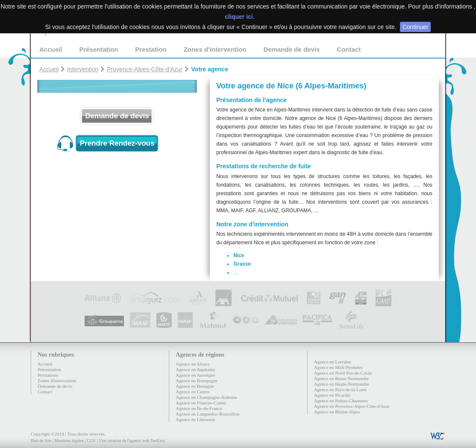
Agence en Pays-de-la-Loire (340, 389)
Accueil (51, 49)
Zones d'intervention (215, 49)
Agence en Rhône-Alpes (337, 412)
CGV (91, 441)
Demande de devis (292, 49)
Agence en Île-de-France (199, 408)
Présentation (98, 49)
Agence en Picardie (332, 395)
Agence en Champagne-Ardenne (206, 397)
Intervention (83, 69)
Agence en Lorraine (333, 362)
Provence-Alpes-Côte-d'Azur (145, 69)
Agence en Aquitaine (195, 369)
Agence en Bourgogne (197, 381)
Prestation (151, 49)
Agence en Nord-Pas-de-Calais (343, 373)
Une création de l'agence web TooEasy (132, 441)
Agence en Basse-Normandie (341, 378)
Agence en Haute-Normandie (342, 384)
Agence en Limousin (195, 419)
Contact (349, 49)
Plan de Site (41, 441)
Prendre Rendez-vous (117, 143)
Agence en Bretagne (195, 386)
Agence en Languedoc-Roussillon (207, 414)
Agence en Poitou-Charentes (341, 401)
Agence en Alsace (192, 364)
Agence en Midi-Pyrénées (338, 367)
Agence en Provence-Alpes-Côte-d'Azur (352, 406)
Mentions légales (69, 441)
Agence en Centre (192, 392)
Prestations (48, 375)
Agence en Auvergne (195, 375)
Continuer (416, 27)
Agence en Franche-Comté (201, 403)
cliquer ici (239, 17)
